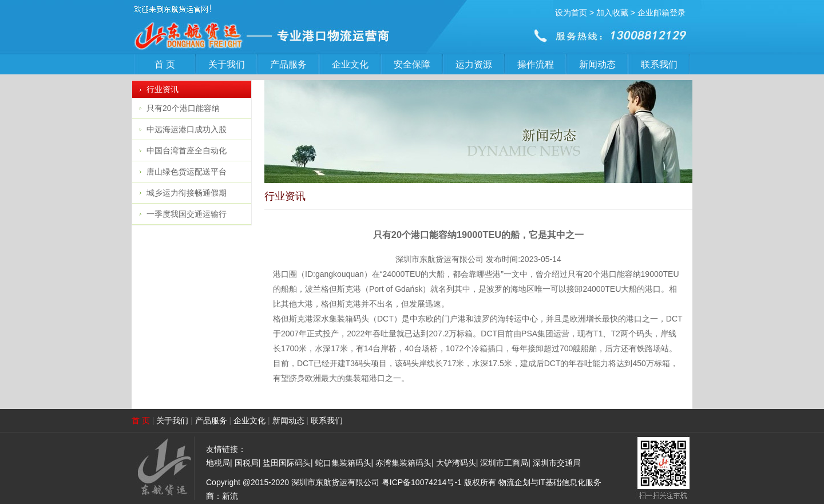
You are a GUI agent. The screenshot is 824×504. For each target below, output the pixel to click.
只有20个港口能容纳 (183, 108)
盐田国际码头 (287, 463)
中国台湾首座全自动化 (187, 150)
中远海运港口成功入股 (187, 129)
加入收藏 (612, 13)
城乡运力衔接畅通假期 (187, 193)
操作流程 (536, 64)
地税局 (218, 463)
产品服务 (288, 64)
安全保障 (412, 64)
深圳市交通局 (557, 463)
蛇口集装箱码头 (343, 463)
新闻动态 (597, 64)
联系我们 (659, 64)
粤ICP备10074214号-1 (422, 482)
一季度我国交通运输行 (187, 214)
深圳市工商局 (504, 463)
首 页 (165, 64)
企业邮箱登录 (661, 13)
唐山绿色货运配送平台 (187, 172)
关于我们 (227, 64)
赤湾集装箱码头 (403, 463)
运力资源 (474, 64)
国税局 (247, 463)
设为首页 (571, 13)
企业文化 (350, 64)
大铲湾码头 (456, 463)
